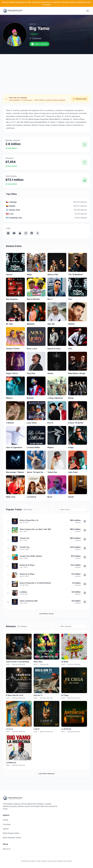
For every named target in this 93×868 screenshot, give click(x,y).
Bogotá (12, 206)
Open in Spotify (39, 44)
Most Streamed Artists (12, 838)
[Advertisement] (46, 72)
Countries (7, 824)
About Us (7, 849)
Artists (6, 820)
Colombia (37, 38)
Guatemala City (16, 218)
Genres (6, 829)
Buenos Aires (15, 210)
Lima (11, 214)
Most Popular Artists (11, 833)
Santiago (13, 202)
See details (11, 148)
